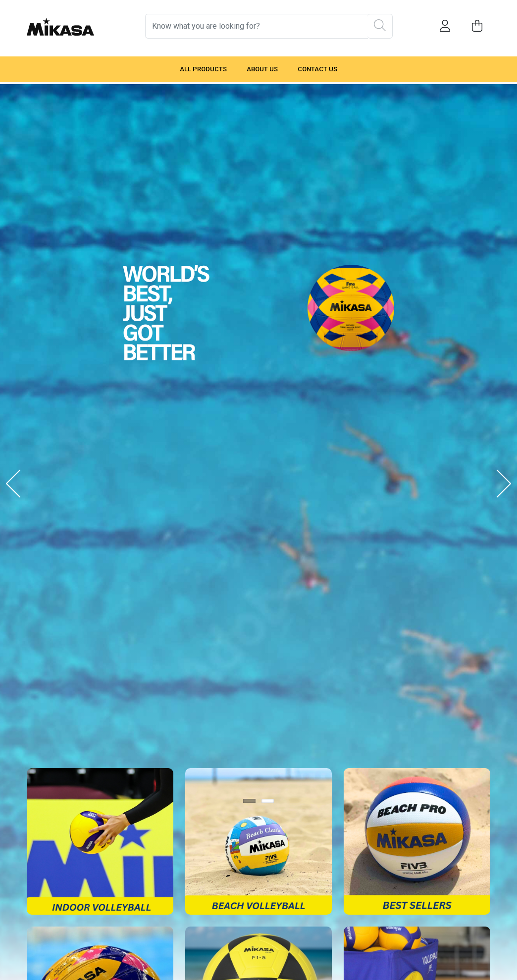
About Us (262, 69)
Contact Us (317, 69)
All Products (203, 69)
